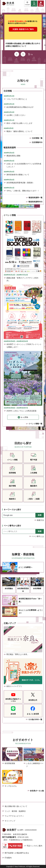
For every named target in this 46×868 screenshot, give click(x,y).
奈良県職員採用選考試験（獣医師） (20, 183)
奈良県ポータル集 (37, 791)
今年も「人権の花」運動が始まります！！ (23, 191)
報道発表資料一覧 (36, 198)
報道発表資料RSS (35, 202)
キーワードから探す (12, 510)
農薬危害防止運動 (13, 156)
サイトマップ (10, 821)
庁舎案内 (8, 858)
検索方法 (40, 520)
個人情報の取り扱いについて (16, 806)
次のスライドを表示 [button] (23, 54)
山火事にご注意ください (16, 115)
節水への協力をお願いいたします (19, 123)
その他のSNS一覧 (35, 719)
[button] (27, 4)
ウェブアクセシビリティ (14, 816)
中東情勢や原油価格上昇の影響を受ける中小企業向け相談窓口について (23, 45)
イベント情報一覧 (35, 424)
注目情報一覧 (37, 138)
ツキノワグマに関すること (17, 99)
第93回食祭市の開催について (18, 175)
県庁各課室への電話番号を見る (17, 853)
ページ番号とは (38, 536)
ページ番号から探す (12, 526)
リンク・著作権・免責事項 (15, 811)
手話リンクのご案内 (34, 846)
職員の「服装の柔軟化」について (19, 131)
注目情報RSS (37, 142)
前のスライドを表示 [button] (17, 54)
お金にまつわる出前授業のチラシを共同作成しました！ (24, 165)
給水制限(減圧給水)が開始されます (20, 107)
